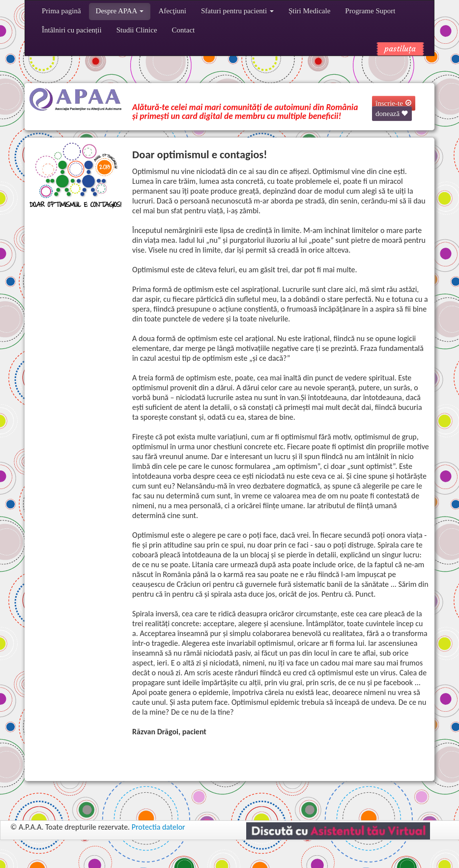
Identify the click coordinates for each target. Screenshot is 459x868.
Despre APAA (120, 11)
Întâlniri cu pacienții (72, 30)
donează (392, 113)
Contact (184, 30)
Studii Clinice (137, 30)
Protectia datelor (158, 827)
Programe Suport (370, 11)
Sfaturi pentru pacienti (237, 11)
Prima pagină (61, 11)
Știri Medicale (309, 11)
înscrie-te (394, 103)
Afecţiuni (172, 11)
